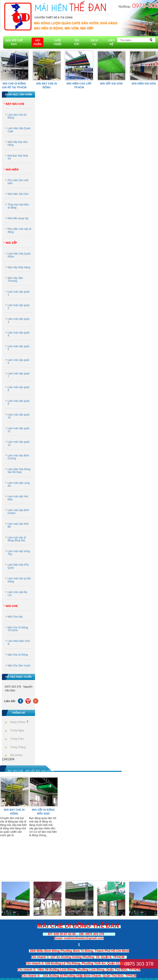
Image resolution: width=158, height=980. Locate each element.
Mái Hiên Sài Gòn (144, 84)
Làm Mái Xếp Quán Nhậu (19, 255)
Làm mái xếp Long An (19, 484)
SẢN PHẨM (38, 42)
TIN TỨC (77, 42)
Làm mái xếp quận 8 (19, 389)
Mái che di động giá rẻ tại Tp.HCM (14, 85)
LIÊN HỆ (111, 42)
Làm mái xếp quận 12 (19, 443)
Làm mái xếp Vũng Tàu (19, 553)
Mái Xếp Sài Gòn (111, 84)
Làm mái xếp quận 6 (19, 361)
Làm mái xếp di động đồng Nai (17, 539)
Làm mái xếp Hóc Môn (18, 498)
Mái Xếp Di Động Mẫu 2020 (43, 812)
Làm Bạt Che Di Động (17, 116)
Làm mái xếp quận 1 (19, 293)
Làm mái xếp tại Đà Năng (19, 580)
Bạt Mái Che (15, 104)
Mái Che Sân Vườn (19, 666)
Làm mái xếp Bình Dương (18, 457)
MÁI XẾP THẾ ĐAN (14, 42)
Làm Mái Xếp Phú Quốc (18, 566)
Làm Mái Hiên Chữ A (19, 642)
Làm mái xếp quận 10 (19, 416)
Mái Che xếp (15, 617)
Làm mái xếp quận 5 (19, 348)
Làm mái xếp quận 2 (19, 307)
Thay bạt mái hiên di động (18, 206)
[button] (152, 67)
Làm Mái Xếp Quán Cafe (19, 130)
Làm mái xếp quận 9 (19, 402)
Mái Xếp (11, 243)
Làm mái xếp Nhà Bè (18, 525)
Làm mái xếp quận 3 (19, 320)
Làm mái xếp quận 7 (19, 375)
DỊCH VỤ (94, 42)
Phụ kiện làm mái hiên (18, 182)
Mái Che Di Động (18, 655)
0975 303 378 (139, 964)
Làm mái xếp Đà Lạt (17, 593)
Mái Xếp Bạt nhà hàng (18, 143)
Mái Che (12, 606)
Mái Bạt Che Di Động (47, 85)
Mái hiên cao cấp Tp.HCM (79, 85)
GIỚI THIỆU (58, 42)
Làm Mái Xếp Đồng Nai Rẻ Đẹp (19, 471)
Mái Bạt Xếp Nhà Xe (18, 157)
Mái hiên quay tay (18, 218)
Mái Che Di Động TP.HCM (18, 629)
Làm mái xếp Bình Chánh (18, 511)
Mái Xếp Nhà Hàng (19, 267)
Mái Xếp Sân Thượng (15, 279)
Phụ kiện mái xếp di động (19, 230)
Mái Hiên (12, 169)
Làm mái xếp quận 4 (19, 334)
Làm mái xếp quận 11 (19, 430)
